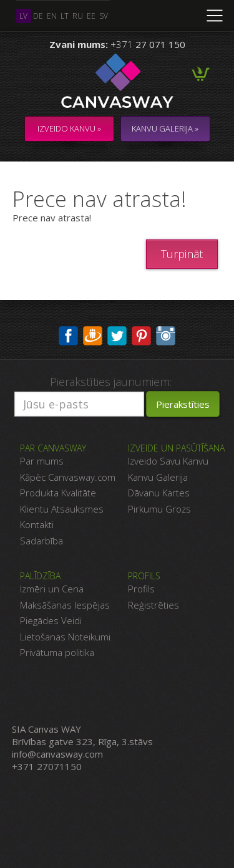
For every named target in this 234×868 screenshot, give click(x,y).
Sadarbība (41, 541)
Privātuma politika (57, 652)
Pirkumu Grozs (159, 509)
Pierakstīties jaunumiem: (111, 382)
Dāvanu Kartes (159, 493)
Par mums (42, 461)
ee (91, 16)
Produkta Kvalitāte (58, 493)
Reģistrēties (154, 605)
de (38, 16)
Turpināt (182, 254)
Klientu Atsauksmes (62, 509)
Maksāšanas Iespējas (65, 605)
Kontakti (37, 524)
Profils (141, 589)
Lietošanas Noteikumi (65, 637)
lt (65, 16)
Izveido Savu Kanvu (168, 461)
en (52, 16)
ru (78, 16)
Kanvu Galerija (158, 477)
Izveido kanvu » (69, 128)
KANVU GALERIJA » (165, 128)
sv (104, 16)
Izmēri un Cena (52, 589)
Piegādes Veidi (51, 620)
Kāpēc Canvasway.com (68, 477)
